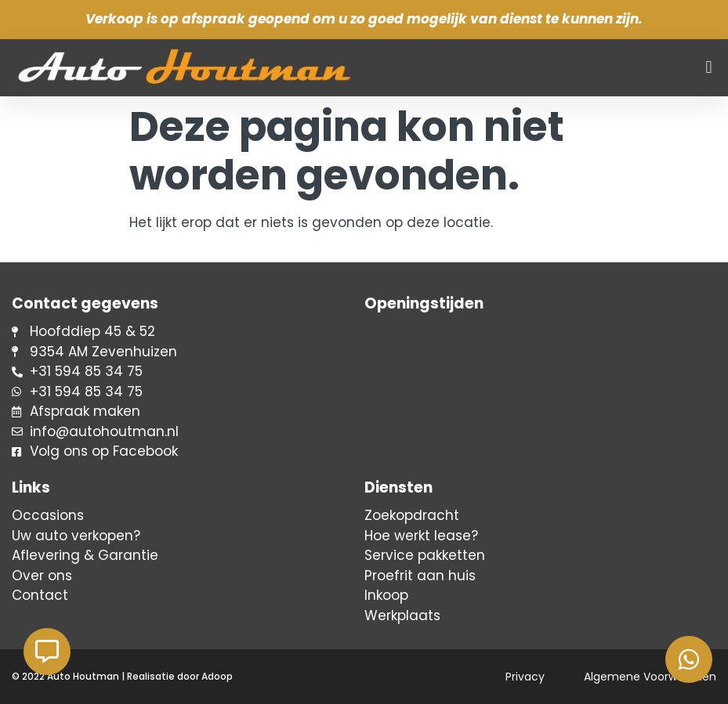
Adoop (217, 676)
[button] (709, 68)
